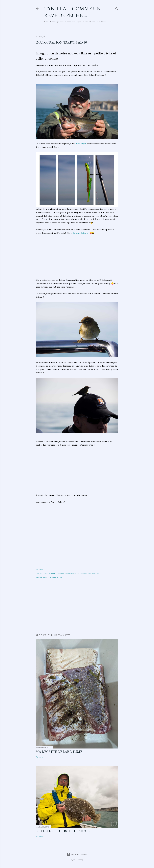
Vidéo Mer (96, 573)
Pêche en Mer (85, 573)
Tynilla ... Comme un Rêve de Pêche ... (73, 12)
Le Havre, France (56, 577)
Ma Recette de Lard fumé (59, 752)
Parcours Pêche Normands (68, 573)
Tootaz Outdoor (81, 233)
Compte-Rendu (49, 573)
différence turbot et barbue (63, 831)
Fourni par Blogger (77, 854)
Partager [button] (39, 569)
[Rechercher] (117, 8)
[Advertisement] (77, 258)
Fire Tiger (81, 144)
